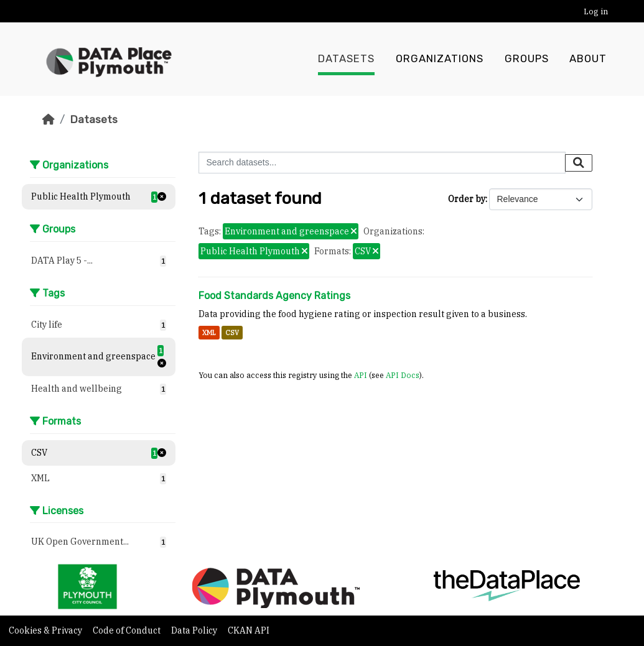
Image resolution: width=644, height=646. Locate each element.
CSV (232, 333)
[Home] (49, 119)
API (361, 375)
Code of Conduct (128, 630)
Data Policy (195, 630)
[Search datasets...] (382, 163)
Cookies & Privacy (46, 630)
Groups (527, 59)
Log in (596, 12)
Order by (467, 199)
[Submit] (579, 163)
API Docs (403, 375)
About (588, 59)
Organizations (440, 59)
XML (209, 333)
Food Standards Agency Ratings (274, 296)
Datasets (346, 59)
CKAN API (249, 630)
